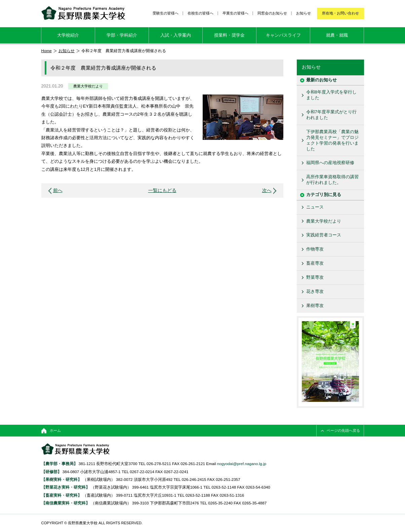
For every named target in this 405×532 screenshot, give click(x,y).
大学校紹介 (68, 35)
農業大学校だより (88, 86)
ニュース (315, 207)
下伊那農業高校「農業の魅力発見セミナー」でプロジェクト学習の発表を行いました (332, 140)
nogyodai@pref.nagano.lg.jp (242, 464)
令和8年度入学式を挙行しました (331, 95)
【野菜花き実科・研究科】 (66, 487)
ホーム (55, 430)
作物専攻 (315, 249)
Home (47, 51)
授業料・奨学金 (229, 35)
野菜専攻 (315, 277)
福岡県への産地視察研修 (330, 163)
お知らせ (303, 13)
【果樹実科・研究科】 (62, 479)
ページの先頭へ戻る (343, 430)
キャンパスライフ (283, 35)
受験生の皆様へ (166, 13)
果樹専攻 (315, 306)
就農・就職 (337, 35)
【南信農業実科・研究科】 (66, 503)
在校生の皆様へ (200, 13)
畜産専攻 (315, 263)
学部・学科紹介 (122, 35)
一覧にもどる (162, 191)
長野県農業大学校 (83, 13)
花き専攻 (315, 291)
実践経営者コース (324, 235)
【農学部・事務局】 (59, 464)
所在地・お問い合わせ (340, 13)
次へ (267, 191)
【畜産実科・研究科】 (62, 495)
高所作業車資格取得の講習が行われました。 (332, 180)
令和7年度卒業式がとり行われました (331, 115)
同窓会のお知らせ (272, 13)
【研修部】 (51, 472)
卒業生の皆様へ (235, 13)
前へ (58, 191)
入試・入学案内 (176, 35)
